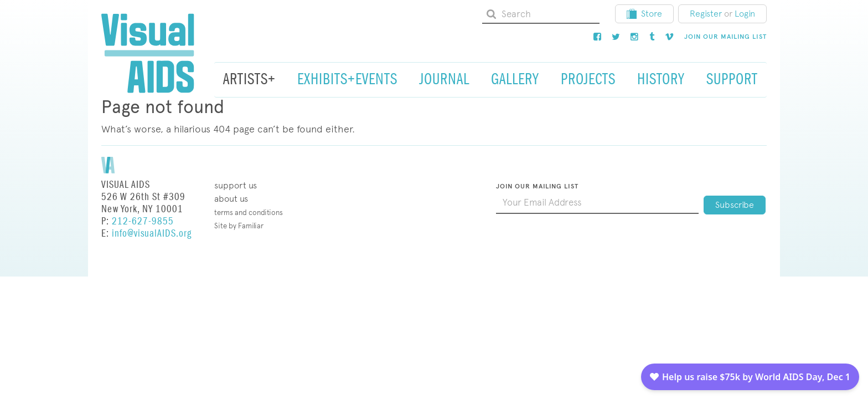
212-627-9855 (143, 221)
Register (706, 14)
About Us (231, 199)
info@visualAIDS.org (152, 234)
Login (745, 14)
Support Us (236, 185)
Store (644, 14)
